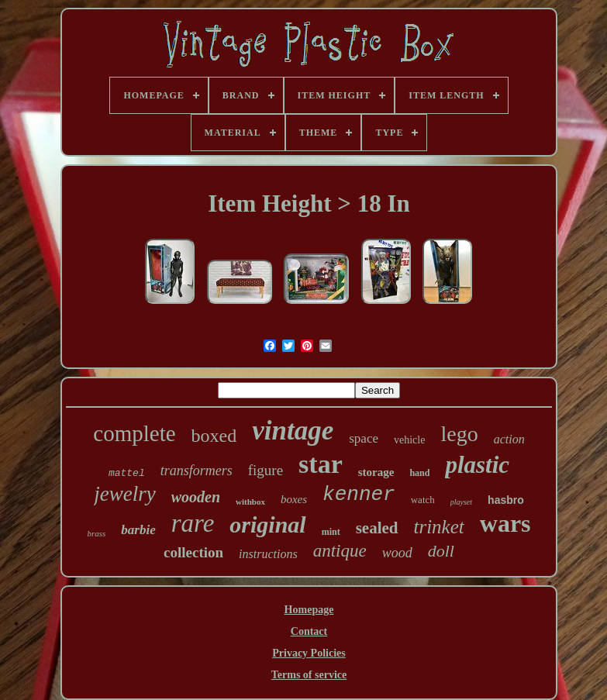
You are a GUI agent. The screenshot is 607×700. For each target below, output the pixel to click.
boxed (214, 436)
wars (505, 523)
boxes (294, 499)
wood (397, 553)
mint (331, 532)
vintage (293, 431)
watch (423, 500)
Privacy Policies (309, 653)
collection (193, 552)
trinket (439, 527)
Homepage (309, 610)
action (509, 439)
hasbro (506, 500)
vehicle (409, 440)
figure (266, 470)
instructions (268, 554)
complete (134, 433)
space (364, 438)
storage (376, 472)
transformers (197, 471)
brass (96, 533)
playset (461, 502)
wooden (196, 497)
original (267, 524)
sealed (377, 528)
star (321, 464)
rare (193, 523)
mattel (127, 473)
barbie (138, 530)
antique (340, 551)
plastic (477, 465)
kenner (359, 495)
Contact (309, 631)
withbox (250, 502)
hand (419, 473)
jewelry (124, 494)
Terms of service (309, 675)
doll (441, 551)
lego (459, 434)
